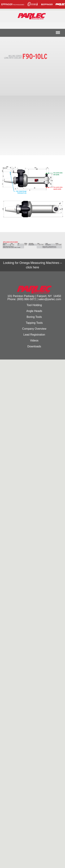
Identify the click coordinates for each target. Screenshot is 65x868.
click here (32, 267)
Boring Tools (34, 317)
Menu (58, 34)
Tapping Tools (34, 323)
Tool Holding (34, 305)
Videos (34, 341)
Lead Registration (34, 335)
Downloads (34, 346)
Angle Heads (34, 311)
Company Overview (34, 329)
